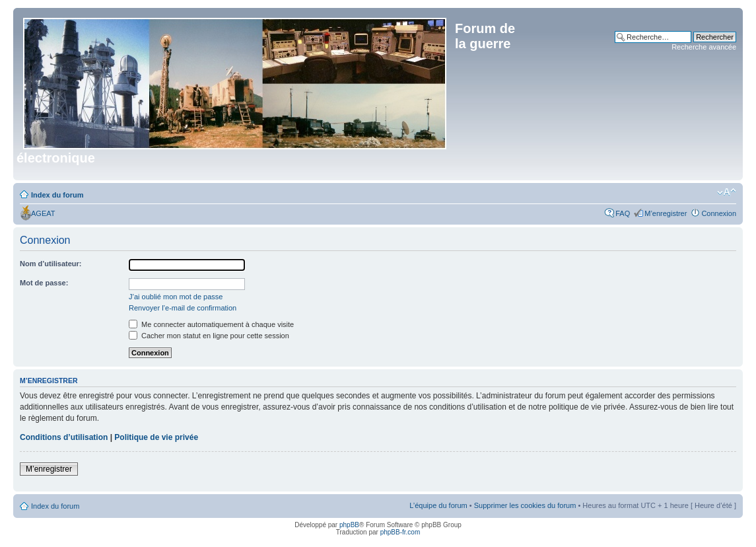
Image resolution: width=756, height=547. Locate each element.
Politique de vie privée (156, 437)
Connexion (719, 213)
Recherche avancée (704, 47)
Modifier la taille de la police (727, 192)
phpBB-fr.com (400, 532)
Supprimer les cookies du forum (525, 505)
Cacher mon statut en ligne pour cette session (209, 336)
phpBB (349, 525)
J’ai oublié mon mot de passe (176, 297)
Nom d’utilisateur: (51, 264)
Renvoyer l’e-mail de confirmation (183, 308)
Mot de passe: (44, 283)
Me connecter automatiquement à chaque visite (211, 324)
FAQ (623, 213)
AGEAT (43, 213)
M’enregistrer (666, 213)
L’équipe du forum (438, 505)
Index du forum (57, 195)
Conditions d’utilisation (64, 437)
